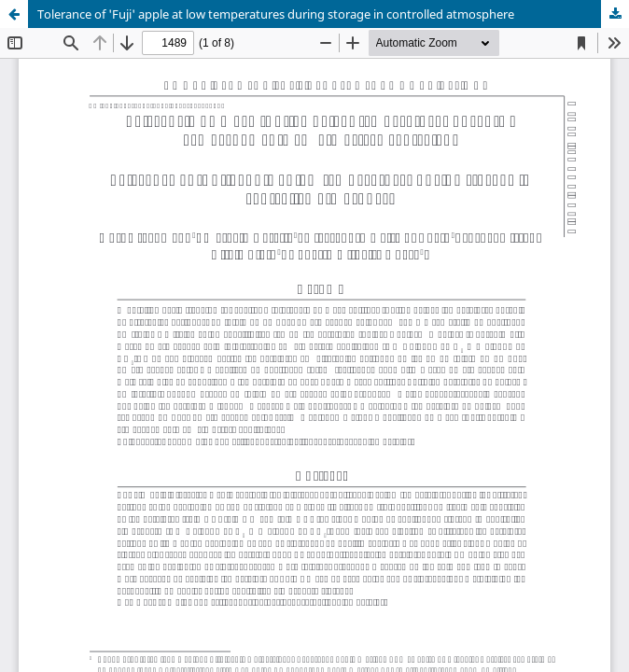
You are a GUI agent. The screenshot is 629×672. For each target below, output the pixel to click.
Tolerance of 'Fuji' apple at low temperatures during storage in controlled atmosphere (276, 14)
